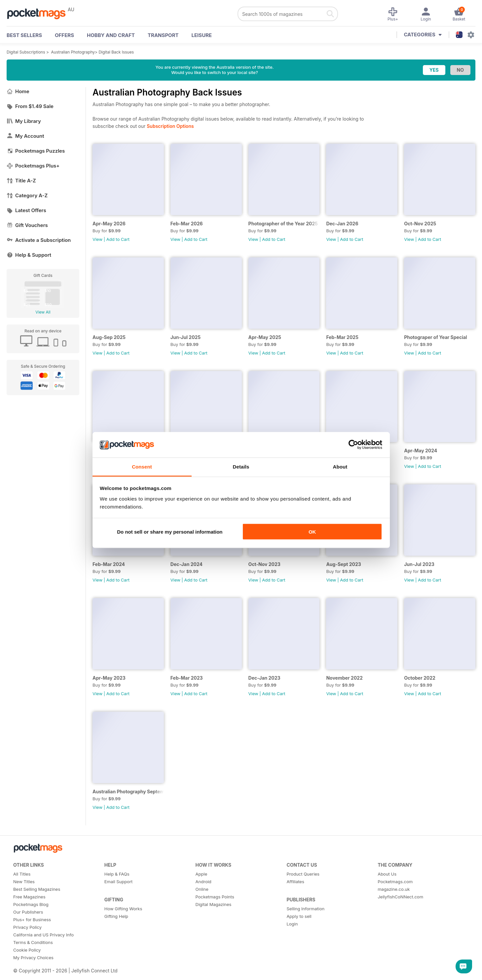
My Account (25, 136)
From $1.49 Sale (30, 106)
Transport (163, 35)
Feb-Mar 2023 (187, 678)
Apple (202, 874)
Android (204, 882)
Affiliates (295, 882)
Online (202, 889)
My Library (24, 121)
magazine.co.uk (394, 889)
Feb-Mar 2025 (342, 337)
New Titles (24, 882)
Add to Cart (118, 239)
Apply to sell (299, 916)
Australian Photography (73, 52)
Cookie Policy (27, 950)
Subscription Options (170, 126)
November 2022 (344, 678)
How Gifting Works (123, 909)
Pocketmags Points (215, 897)
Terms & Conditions (33, 942)
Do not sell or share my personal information (170, 532)
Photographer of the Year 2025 (283, 224)
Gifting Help (116, 916)
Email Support (119, 882)
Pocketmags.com (395, 882)
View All (43, 312)
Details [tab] (241, 466)
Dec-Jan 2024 (186, 564)
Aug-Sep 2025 (109, 337)
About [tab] (340, 466)
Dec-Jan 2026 (342, 224)
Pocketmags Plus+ (33, 166)
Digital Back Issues (116, 52)
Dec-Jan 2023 (264, 678)
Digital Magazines (214, 904)
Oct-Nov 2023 (264, 564)
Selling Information (305, 909)
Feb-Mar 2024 (109, 564)
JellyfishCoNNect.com (400, 897)
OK (312, 532)
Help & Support (29, 255)
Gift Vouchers (27, 225)
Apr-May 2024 (421, 451)
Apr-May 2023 (109, 678)
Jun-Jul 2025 (185, 337)
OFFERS (64, 35)
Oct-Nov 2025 (420, 224)
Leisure (202, 35)
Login (292, 924)
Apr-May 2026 (109, 224)
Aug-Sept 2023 (343, 564)
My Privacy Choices (33, 958)
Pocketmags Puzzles (36, 151)
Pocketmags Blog (31, 904)
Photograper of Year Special (436, 337)
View (97, 239)
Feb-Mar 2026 (187, 224)
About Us (387, 874)
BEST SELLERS (24, 35)
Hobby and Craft (111, 35)
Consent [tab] (142, 466)
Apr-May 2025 (265, 337)
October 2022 (420, 678)
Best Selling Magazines (37, 889)
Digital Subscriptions (26, 52)
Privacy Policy (27, 927)
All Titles (22, 874)
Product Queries (303, 874)
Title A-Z (21, 181)
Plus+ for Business (32, 920)
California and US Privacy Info (43, 935)
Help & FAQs (117, 874)
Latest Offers (26, 210)
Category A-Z (27, 195)
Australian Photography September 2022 (128, 792)
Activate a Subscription (39, 240)
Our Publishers (28, 912)
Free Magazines (29, 897)
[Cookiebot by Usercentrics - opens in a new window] (353, 445)
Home (18, 91)
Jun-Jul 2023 (419, 564)
